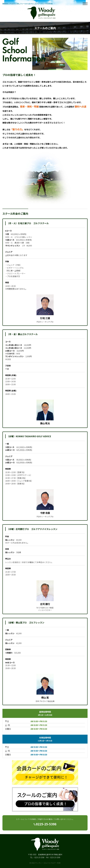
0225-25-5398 (45, 824)
